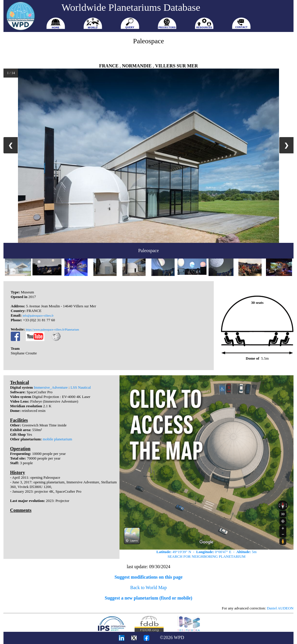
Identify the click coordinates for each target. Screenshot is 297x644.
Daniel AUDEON (280, 608)
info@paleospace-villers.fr (38, 316)
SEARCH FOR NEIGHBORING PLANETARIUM (207, 556)
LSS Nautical (81, 387)
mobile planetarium (57, 439)
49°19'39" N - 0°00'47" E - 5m (206, 552)
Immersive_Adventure (51, 387)
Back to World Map (148, 588)
